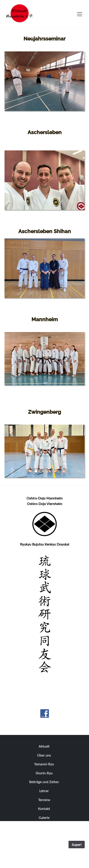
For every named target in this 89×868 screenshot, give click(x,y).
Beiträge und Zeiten (44, 782)
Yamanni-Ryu (44, 764)
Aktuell (44, 746)
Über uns (44, 755)
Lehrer (44, 791)
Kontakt (44, 809)
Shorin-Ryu (44, 773)
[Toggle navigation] (80, 14)
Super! (77, 845)
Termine (44, 800)
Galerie (44, 818)
